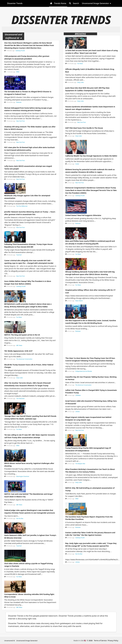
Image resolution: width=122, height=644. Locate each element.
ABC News (19, 345)
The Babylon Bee (80, 464)
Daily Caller (20, 378)
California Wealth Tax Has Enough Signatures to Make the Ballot (91, 156)
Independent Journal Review (84, 371)
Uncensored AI (10, 641)
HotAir (77, 164)
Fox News (19, 317)
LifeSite (78, 412)
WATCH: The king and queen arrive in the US (22, 335)
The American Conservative (24, 359)
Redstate (19, 102)
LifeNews (78, 395)
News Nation (79, 301)
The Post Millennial (22, 206)
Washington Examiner (23, 476)
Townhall (19, 255)
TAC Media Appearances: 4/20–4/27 (18, 351)
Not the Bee (20, 518)
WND (18, 72)
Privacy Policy (113, 641)
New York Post (21, 121)
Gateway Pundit (20, 51)
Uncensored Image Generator (27, 641)
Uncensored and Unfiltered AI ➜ (13, 36)
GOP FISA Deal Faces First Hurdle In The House (84, 128)
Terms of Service (100, 641)
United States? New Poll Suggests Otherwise (83, 215)
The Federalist (20, 399)
